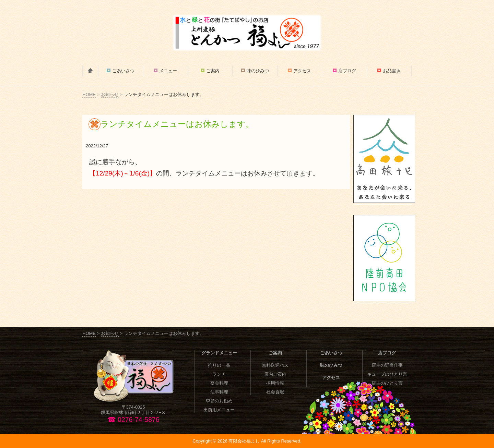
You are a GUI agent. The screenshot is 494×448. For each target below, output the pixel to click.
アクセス (302, 71)
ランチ (219, 374)
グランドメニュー (219, 353)
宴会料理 (219, 383)
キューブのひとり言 (387, 374)
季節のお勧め (219, 401)
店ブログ (347, 71)
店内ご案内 (275, 374)
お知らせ (110, 94)
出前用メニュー (219, 410)
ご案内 (213, 71)
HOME (89, 94)
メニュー (168, 71)
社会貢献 (275, 392)
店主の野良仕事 (387, 365)
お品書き (392, 71)
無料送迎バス (275, 365)
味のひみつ (258, 71)
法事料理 (219, 392)
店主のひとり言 (387, 383)
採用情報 (275, 383)
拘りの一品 (219, 365)
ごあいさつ (123, 71)
